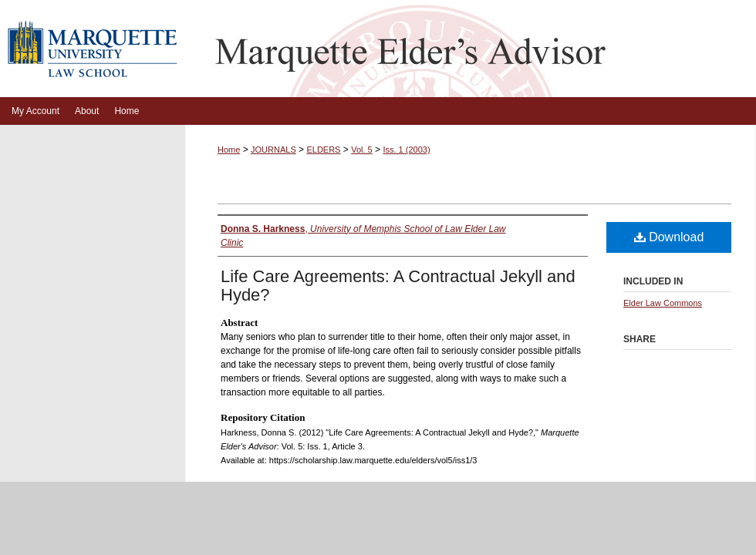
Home (229, 150)
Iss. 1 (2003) (406, 150)
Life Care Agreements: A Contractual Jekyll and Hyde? (398, 286)
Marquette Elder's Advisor (471, 49)
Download (669, 237)
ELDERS (323, 150)
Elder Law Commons (663, 303)
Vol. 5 (362, 150)
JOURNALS (273, 150)
